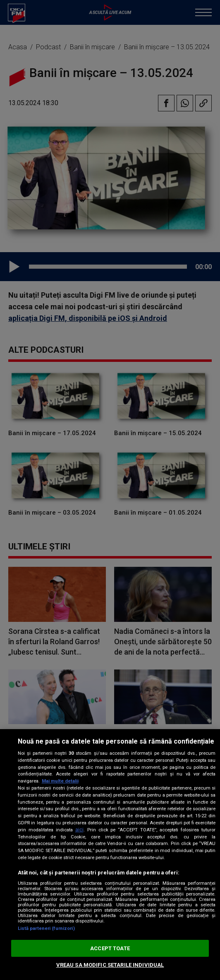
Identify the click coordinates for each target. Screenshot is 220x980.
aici (79, 830)
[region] (110, 855)
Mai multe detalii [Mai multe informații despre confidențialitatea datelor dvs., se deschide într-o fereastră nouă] (60, 781)
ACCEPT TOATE (110, 948)
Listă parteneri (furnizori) (46, 928)
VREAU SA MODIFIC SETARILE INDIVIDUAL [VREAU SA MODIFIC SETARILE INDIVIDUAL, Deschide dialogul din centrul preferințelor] (110, 965)
